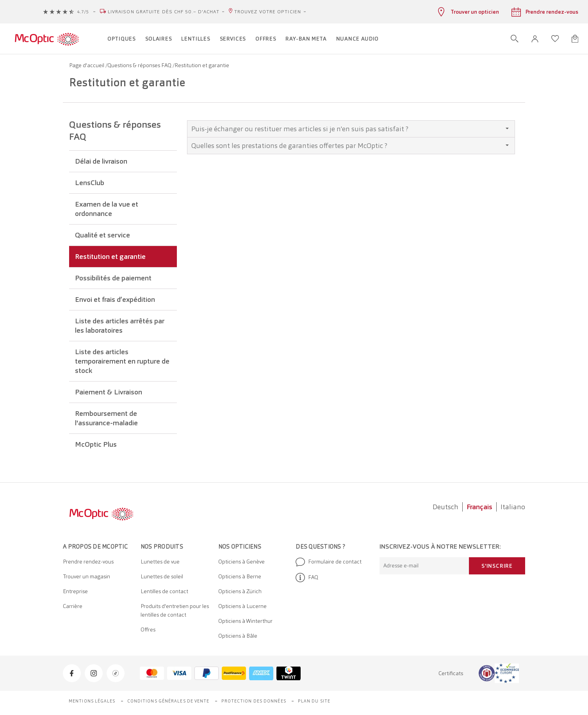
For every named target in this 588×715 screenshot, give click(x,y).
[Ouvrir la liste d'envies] (555, 39)
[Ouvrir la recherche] (515, 39)
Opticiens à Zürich (240, 591)
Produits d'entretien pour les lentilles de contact (175, 610)
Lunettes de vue (160, 562)
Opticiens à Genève (241, 562)
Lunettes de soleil (162, 576)
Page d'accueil (87, 65)
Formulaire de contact (329, 562)
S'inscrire (497, 566)
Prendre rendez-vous (88, 562)
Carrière (73, 606)
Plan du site (314, 701)
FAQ (307, 578)
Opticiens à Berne (240, 576)
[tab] (351, 129)
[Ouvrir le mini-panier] (575, 39)
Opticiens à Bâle (238, 636)
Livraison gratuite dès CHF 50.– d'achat (164, 12)
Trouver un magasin (86, 576)
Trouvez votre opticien (268, 12)
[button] (535, 39)
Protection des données (254, 701)
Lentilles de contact (164, 591)
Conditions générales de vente (168, 701)
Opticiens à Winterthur (245, 621)
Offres (148, 629)
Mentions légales (92, 701)
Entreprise (75, 591)
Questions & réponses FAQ (140, 65)
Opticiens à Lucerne (242, 606)
